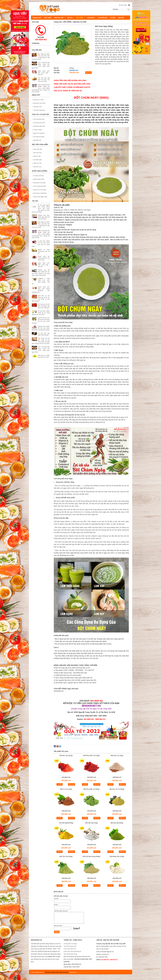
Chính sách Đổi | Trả (70, 949)
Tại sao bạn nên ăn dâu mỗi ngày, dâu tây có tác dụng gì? (44, 306)
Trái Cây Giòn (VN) (39, 123)
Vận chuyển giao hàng (70, 954)
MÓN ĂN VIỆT (60, 18)
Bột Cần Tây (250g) (66, 856)
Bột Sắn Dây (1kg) (91, 823)
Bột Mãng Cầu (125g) (117, 856)
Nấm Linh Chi (37, 163)
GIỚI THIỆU (48, 18)
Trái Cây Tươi (37, 107)
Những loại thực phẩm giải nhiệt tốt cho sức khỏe (44, 217)
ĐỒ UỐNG (81, 18)
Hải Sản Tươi (37, 167)
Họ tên (56, 898)
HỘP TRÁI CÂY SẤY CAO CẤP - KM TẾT (44, 73)
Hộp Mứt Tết (37, 140)
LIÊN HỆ (121, 18)
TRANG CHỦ (37, 18)
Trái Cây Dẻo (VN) (38, 119)
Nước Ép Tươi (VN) (39, 103)
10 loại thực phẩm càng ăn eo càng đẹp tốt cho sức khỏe (41, 313)
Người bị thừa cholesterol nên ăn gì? (44, 251)
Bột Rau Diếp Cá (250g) (91, 789)
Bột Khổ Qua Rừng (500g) (91, 856)
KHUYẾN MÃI (103, 18)
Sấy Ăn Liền (37, 156)
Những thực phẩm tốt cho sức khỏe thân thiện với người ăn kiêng (41, 328)
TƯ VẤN (112, 18)
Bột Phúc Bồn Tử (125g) (91, 755)
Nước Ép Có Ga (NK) (39, 190)
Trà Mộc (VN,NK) (38, 176)
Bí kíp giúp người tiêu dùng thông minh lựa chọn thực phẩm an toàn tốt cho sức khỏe (41, 208)
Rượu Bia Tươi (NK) (39, 183)
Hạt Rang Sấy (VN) (39, 126)
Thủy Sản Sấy (37, 149)
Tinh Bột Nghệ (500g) (66, 823)
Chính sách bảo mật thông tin (72, 951)
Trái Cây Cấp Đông (39, 110)
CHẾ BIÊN (92, 18)
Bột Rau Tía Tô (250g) (117, 789)
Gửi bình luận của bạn (61, 911)
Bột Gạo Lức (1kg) (117, 755)
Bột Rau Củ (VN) (38, 100)
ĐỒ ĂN (71, 18)
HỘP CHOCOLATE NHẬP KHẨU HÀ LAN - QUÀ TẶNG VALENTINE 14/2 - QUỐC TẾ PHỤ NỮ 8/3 (41, 88)
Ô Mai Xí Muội (37, 130)
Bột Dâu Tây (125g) (66, 755)
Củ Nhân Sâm (37, 160)
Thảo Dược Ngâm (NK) (40, 197)
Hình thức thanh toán (70, 946)
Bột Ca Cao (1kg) (66, 789)
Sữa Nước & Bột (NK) (40, 193)
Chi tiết (59, 784)
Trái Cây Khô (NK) (38, 137)
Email (56, 905)
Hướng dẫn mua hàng (70, 944)
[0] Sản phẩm (123, 5)
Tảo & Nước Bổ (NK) (39, 186)
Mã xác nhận (58, 926)
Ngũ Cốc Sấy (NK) (38, 133)
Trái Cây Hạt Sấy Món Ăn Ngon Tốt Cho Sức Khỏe (44, 80)
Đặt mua (88, 73)
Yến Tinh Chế (37, 153)
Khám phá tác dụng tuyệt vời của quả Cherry (44, 258)
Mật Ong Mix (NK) (38, 179)
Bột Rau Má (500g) (117, 823)
